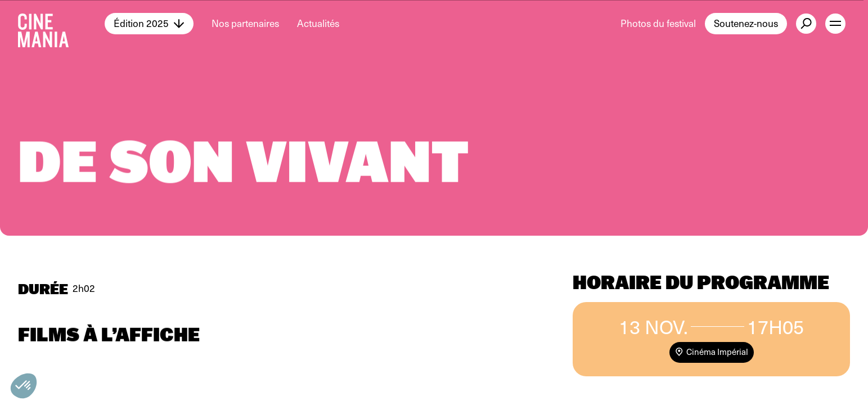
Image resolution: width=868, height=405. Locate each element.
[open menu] (835, 24)
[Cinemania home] (61, 24)
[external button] (806, 24)
